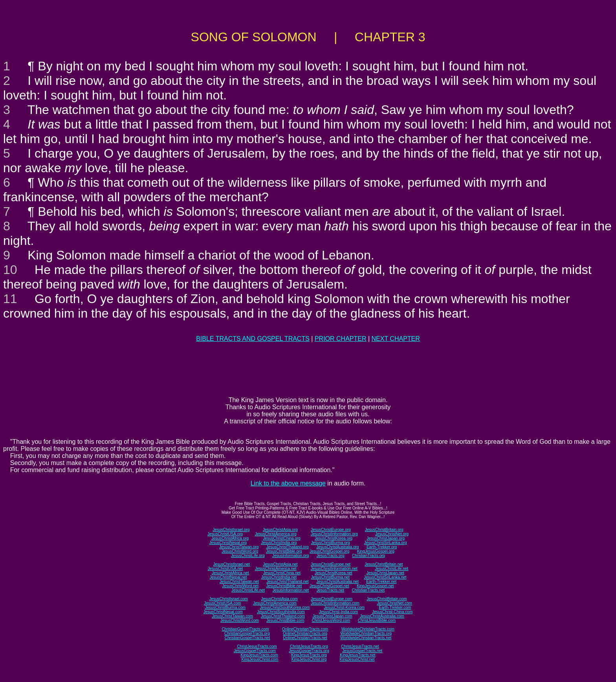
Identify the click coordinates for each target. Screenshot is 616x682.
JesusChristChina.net (282, 573)
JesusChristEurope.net (331, 564)
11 (10, 299)
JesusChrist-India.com (338, 612)
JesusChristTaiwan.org (239, 547)
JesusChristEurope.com (332, 599)
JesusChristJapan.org (386, 538)
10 (10, 270)
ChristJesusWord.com (331, 620)
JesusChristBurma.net (330, 577)
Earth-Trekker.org (382, 547)
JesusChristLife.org (248, 556)
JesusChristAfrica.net (230, 573)
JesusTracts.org (331, 556)
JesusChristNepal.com (223, 612)
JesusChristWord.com (240, 620)
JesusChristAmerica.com (275, 603)
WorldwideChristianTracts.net (366, 638)
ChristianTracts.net (368, 590)
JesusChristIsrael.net (231, 564)
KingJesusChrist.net (357, 659)
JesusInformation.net (291, 590)
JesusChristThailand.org (288, 547)
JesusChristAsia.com (279, 599)
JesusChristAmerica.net (276, 569)
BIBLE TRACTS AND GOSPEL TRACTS (253, 339)
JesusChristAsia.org (280, 530)
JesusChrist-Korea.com (344, 608)
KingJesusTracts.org (309, 655)
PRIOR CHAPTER (341, 339)
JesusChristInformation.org (334, 534)
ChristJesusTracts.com (257, 646)
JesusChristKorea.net (334, 573)
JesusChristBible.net (284, 586)
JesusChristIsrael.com (228, 599)
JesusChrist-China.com (392, 612)
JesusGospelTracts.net (362, 651)
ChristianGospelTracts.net (247, 638)
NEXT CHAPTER (396, 339)
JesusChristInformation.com (335, 603)
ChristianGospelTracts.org (247, 633)
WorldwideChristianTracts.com (368, 629)
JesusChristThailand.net (287, 582)
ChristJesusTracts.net (360, 646)
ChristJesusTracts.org (309, 646)
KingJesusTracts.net (357, 655)
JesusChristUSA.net (225, 569)
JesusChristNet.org (392, 534)
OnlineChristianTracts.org (305, 633)
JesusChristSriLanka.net (385, 577)
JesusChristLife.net (391, 569)
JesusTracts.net (330, 590)
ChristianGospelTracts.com (245, 629)
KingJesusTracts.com (259, 655)
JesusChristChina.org (282, 538)
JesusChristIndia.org (279, 543)
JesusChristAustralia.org (337, 547)
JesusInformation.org (291, 556)
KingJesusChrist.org (309, 659)
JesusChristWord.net (240, 586)
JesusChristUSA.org (225, 534)
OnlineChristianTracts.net (305, 638)
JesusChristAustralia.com (382, 616)
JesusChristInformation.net (334, 569)
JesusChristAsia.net (280, 564)
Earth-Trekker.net (381, 582)
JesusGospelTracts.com (255, 651)
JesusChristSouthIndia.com (281, 612)
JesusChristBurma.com (225, 608)
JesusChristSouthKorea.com (285, 608)
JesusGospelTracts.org (309, 651)
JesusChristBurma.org (331, 543)
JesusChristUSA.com (222, 603)
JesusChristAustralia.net (337, 582)
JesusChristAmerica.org (276, 534)
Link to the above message (288, 483)
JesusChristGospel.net (329, 586)
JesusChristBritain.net (384, 564)
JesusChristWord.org (240, 551)
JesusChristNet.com (394, 603)
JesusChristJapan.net (385, 573)
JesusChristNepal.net (228, 577)
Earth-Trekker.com (395, 608)
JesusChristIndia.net (279, 577)
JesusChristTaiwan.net (239, 582)
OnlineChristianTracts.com (305, 629)
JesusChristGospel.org (329, 551)
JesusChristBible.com (285, 620)
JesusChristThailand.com (283, 616)
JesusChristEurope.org (331, 530)
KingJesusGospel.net (375, 586)
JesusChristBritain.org (384, 530)
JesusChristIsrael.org (231, 530)
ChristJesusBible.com (377, 620)
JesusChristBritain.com (387, 599)
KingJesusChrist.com (260, 659)
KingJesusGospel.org (376, 551)
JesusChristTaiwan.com (232, 616)
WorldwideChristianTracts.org (366, 633)
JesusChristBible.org (284, 551)
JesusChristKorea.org (334, 538)
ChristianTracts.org (368, 556)
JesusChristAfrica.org (230, 538)
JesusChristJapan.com (332, 616)
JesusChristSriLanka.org (386, 543)
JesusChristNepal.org (228, 543)
